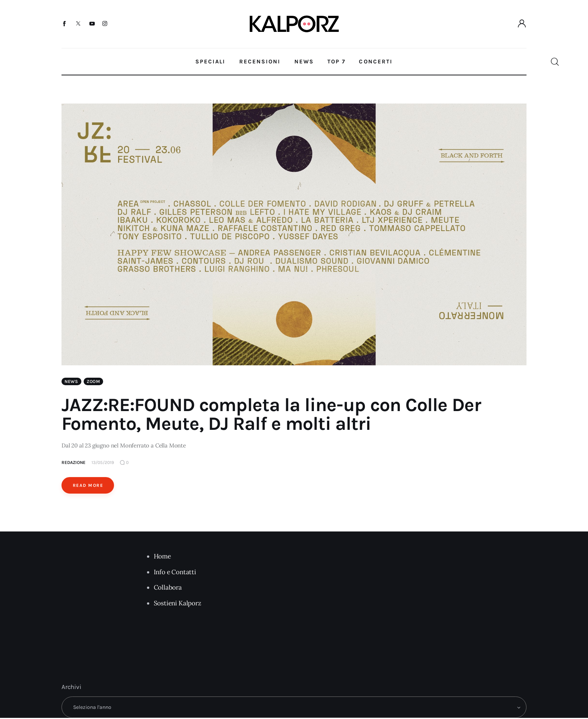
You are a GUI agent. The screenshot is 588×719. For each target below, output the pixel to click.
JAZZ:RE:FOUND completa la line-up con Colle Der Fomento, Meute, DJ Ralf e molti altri (271, 415)
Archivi (71, 688)
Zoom (93, 383)
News (71, 383)
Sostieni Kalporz (178, 604)
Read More (88, 486)
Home (162, 557)
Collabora (168, 588)
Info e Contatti (175, 573)
